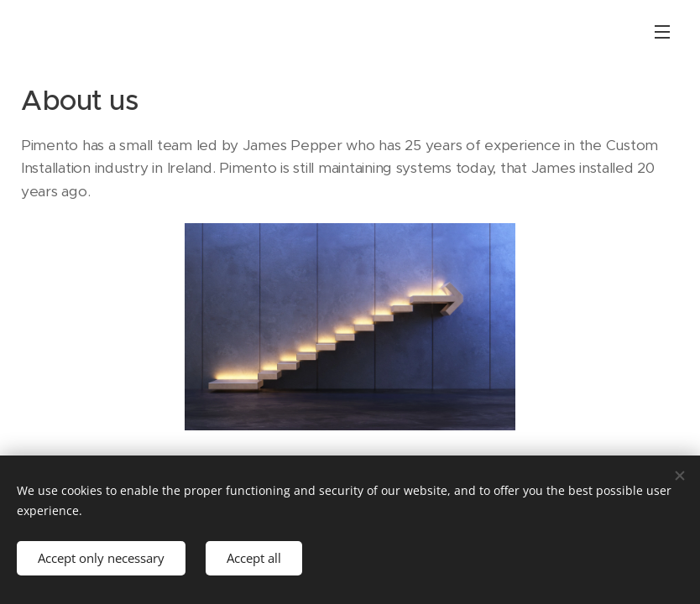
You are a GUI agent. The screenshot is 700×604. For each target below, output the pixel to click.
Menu (662, 32)
